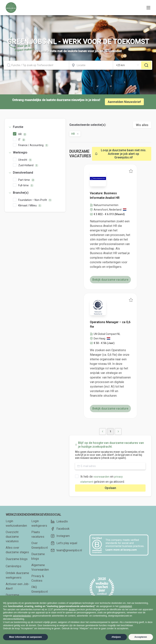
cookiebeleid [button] (126, 606)
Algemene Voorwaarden (40, 567)
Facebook (60, 529)
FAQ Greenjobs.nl (40, 589)
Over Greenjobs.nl (40, 545)
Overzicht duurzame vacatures (12, 537)
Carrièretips (13, 566)
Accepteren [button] (141, 637)
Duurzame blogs (17, 559)
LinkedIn (59, 522)
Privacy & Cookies (38, 578)
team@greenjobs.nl (66, 550)
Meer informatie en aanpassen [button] (25, 637)
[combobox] (36, 65)
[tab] (35, 127)
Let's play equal (64, 543)
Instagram (60, 536)
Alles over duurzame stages (17, 550)
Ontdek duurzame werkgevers (17, 575)
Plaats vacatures (38, 534)
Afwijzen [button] (116, 637)
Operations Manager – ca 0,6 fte (110, 324)
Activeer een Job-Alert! (18, 586)
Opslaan (110, 488)
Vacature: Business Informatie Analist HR (105, 195)
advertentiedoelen (22, 616)
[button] (35, 127)
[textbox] (36, 65)
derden (72, 610)
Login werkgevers (39, 523)
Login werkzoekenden (16, 523)
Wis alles (142, 125)
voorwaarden (101, 477)
